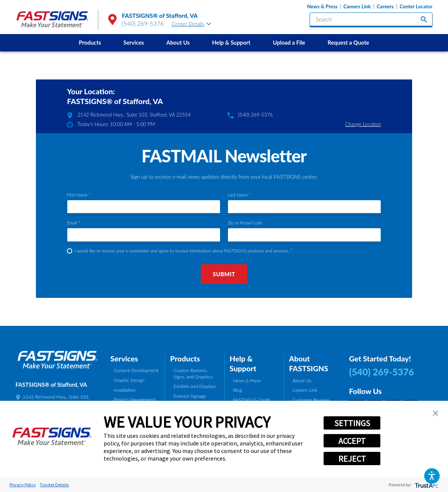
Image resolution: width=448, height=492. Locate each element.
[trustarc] (426, 485)
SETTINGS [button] (352, 423)
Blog (237, 390)
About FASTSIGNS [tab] (308, 364)
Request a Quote (348, 42)
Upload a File (289, 42)
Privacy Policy (23, 485)
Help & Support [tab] (243, 364)
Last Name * (239, 195)
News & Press (322, 7)
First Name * (79, 195)
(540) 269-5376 (143, 23)
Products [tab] (185, 359)
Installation (125, 390)
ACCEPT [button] (352, 441)
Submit (224, 274)
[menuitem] (90, 43)
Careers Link (357, 7)
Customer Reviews (311, 400)
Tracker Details (54, 485)
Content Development (136, 370)
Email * (73, 223)
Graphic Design (129, 380)
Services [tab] (124, 359)
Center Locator (416, 7)
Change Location (363, 124)
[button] (432, 476)
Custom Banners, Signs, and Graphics (193, 373)
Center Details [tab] (191, 24)
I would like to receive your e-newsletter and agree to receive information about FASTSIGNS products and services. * (183, 251)
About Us (178, 42)
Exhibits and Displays (195, 386)
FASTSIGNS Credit (252, 400)
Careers (385, 7)
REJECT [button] (352, 459)
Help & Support (231, 42)
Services (133, 42)
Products (90, 42)
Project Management (135, 399)
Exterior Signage (190, 396)
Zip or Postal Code (245, 223)
